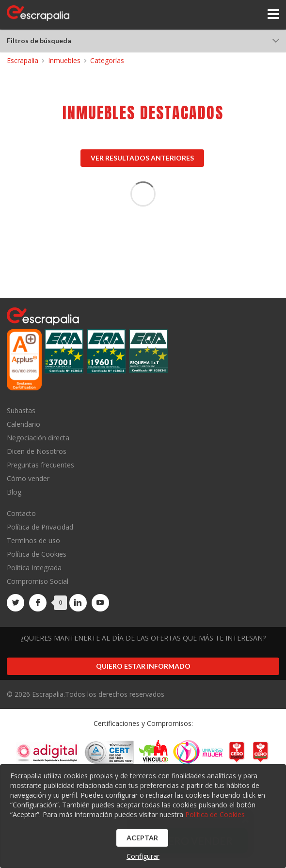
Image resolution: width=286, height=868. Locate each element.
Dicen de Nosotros (37, 451)
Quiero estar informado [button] (143, 666)
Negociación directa (38, 438)
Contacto (21, 514)
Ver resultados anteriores (142, 158)
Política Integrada (34, 568)
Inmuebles (64, 60)
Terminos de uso (33, 540)
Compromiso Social (38, 581)
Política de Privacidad (40, 527)
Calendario (24, 424)
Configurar (143, 856)
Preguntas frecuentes (40, 465)
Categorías (107, 60)
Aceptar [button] (142, 838)
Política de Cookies (37, 554)
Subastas (21, 411)
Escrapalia (23, 60)
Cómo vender (28, 478)
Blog (14, 492)
